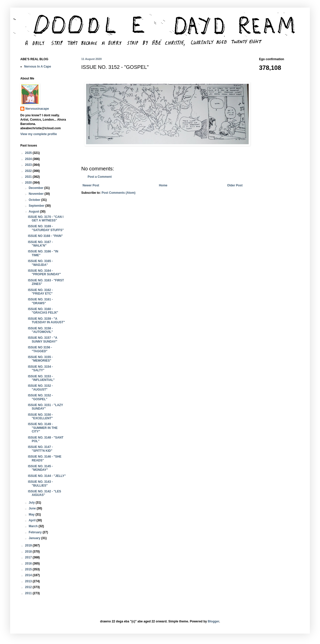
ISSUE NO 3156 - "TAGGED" (40, 349)
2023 (29, 165)
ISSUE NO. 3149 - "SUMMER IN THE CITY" (43, 428)
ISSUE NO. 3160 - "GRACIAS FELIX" (43, 311)
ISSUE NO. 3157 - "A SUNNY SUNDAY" (43, 340)
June (33, 508)
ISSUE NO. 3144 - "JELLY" (47, 476)
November (37, 194)
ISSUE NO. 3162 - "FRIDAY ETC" (40, 292)
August (34, 212)
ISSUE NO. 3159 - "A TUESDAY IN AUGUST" (46, 320)
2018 (29, 552)
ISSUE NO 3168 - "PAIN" (45, 236)
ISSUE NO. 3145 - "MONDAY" (40, 468)
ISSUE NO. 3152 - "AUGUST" (40, 388)
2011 (29, 593)
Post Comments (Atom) (118, 193)
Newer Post (91, 185)
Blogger (213, 621)
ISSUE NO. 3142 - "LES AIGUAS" (44, 493)
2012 (29, 587)
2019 (29, 545)
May (32, 514)
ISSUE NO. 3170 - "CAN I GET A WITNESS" (46, 219)
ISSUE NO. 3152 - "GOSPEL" (40, 397)
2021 (29, 177)
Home (163, 185)
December (36, 188)
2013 (29, 581)
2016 (29, 563)
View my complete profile (39, 134)
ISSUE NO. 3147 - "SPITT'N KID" (40, 449)
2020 (29, 183)
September (37, 206)
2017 (29, 557)
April (33, 520)
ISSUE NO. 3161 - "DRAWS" (40, 301)
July (32, 503)
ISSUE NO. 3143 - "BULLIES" (40, 484)
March (34, 526)
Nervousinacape (37, 109)
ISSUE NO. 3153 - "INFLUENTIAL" (41, 378)
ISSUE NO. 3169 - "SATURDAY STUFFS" (46, 228)
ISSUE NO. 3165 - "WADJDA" (40, 263)
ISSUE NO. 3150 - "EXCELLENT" (40, 416)
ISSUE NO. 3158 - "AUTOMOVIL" (40, 330)
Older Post (235, 185)
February (36, 532)
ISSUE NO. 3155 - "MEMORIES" (40, 359)
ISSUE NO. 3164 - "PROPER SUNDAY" (44, 272)
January (35, 538)
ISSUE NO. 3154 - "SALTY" (40, 368)
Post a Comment (100, 177)
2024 (29, 159)
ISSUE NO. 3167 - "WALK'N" (40, 244)
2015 (29, 569)
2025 (29, 153)
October (35, 200)
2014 (29, 575)
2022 (29, 171)
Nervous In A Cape (38, 67)
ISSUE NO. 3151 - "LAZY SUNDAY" (45, 407)
